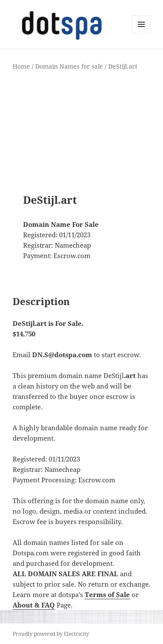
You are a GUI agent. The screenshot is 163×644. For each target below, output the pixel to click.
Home (21, 66)
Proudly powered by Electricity (51, 634)
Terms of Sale (107, 594)
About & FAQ (34, 605)
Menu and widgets (141, 33)
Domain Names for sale (69, 66)
